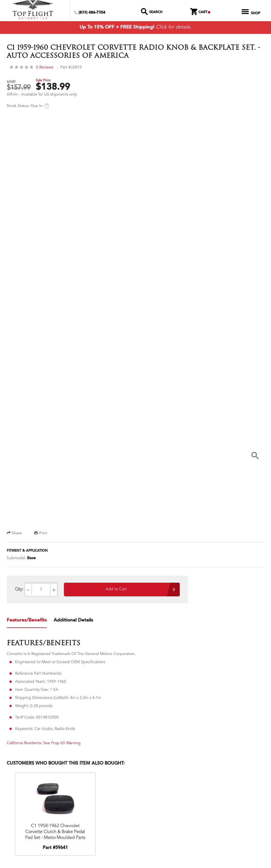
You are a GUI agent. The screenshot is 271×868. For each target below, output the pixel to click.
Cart (200, 13)
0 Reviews (31, 69)
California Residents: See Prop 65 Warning (44, 744)
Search (152, 13)
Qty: (19, 590)
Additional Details (73, 621)
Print (41, 535)
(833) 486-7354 (90, 13)
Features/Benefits (27, 621)
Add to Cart (116, 590)
